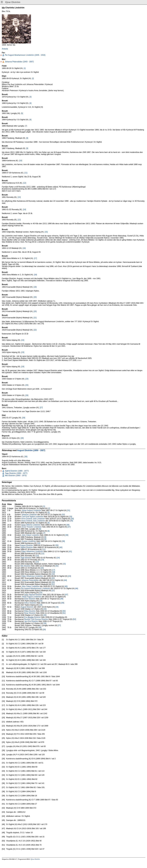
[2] (33, 78)
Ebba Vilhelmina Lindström (32, 551)
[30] (26, 457)
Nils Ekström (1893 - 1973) (15, 476)
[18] (35, 275)
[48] (62, 599)
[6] (30, 120)
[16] (24, 248)
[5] (22, 113)
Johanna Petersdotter (30, 580)
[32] (63, 515)
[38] (67, 535)
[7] (26, 126)
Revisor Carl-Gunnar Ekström (36, 619)
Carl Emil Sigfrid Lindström (32, 517)
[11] (26, 173)
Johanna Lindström (29, 515)
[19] (35, 287)
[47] (66, 595)
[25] (27, 385)
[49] (63, 603)
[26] (27, 395)
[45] (66, 586)
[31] (69, 510)
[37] (69, 527)
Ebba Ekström (30, 611)
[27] (41, 408)
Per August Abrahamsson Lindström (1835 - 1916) (25, 55)
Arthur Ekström (30, 603)
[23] (23, 352)
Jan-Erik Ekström (31, 621)
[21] (35, 318)
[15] (46, 232)
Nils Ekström (26, 566)
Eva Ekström (33, 617)
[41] (70, 551)
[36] (68, 525)
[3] (30, 97)
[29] (22, 438)
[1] (25, 68)
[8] (27, 138)
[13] (19, 197)
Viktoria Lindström (31, 525)
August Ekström (26, 545)
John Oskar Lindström (31, 535)
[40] (61, 547)
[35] (72, 521)
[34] (72, 519)
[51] (64, 613)
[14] (24, 209)
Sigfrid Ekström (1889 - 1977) (16, 471)
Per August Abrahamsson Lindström (35, 588)
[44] (65, 580)
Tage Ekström (26, 558)
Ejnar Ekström (30, 613)
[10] (21, 161)
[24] (23, 367)
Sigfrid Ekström (27, 547)
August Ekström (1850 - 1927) (31, 450)
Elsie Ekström (30, 599)
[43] (70, 576)
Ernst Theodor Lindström (32, 527)
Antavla (5, 49)
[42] (57, 566)
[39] (63, 541)
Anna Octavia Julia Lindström (33, 519)
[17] (35, 258)
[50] (64, 611)
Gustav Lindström (29, 541)
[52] (74, 619)
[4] (30, 103)
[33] (71, 517)
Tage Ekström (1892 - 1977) (16, 473)
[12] (25, 183)
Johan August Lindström (31, 510)
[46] (77, 588)
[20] (35, 297)
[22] (35, 330)
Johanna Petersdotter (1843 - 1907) (19, 62)
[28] (24, 418)
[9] (27, 148)
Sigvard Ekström (33, 595)
